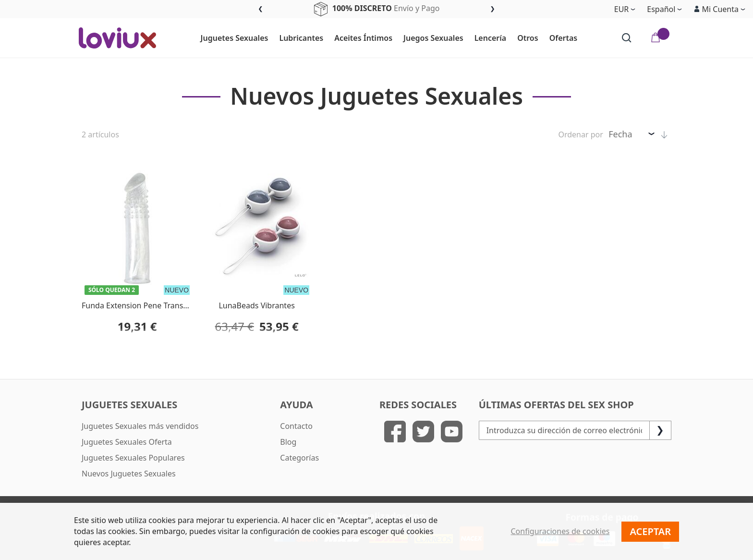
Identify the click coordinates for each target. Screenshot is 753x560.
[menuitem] (231, 38)
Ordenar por (580, 134)
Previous (261, 9)
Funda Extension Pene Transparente (146, 305)
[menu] (389, 38)
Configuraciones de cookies (560, 531)
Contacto (296, 426)
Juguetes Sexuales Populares (133, 458)
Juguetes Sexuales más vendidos (140, 426)
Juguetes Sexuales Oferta (127, 442)
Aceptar (650, 531)
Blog (288, 442)
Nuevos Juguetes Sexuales (129, 474)
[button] (719, 9)
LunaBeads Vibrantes (256, 305)
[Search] (627, 38)
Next (492, 9)
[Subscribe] (660, 430)
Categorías (299, 458)
